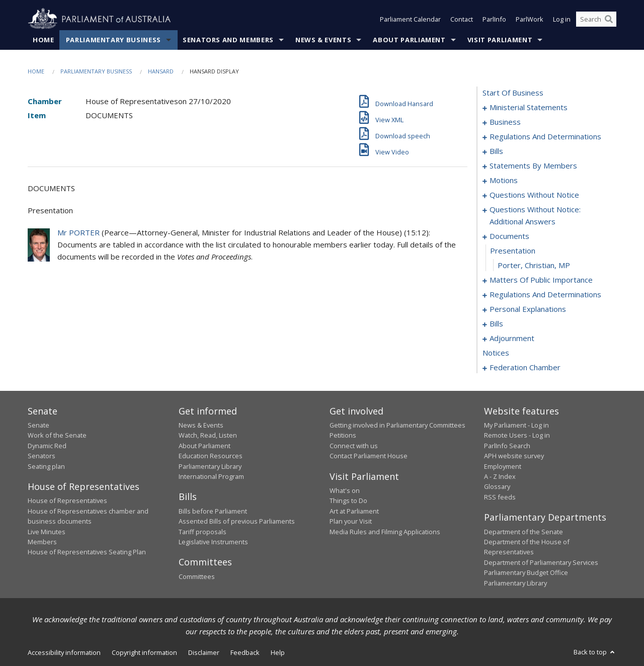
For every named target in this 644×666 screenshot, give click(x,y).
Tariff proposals (203, 532)
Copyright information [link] (144, 652)
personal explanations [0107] (528, 309)
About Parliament (409, 40)
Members (42, 542)
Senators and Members (228, 40)
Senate (38, 425)
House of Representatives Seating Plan (87, 552)
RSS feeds (500, 497)
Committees (197, 576)
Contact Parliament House (369, 456)
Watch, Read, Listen (208, 435)
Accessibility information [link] (64, 652)
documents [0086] (509, 236)
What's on (345, 490)
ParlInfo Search (507, 446)
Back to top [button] (595, 652)
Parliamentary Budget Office (526, 572)
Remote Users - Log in (517, 435)
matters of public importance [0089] (541, 280)
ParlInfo (494, 19)
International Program (211, 476)
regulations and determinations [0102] (545, 294)
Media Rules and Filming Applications (385, 532)
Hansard (161, 71)
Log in (562, 19)
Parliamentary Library (210, 466)
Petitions (343, 435)
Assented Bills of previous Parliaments (237, 521)
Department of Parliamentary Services (541, 562)
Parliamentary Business (113, 40)
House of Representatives (67, 501)
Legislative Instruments (213, 542)
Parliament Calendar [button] (410, 19)
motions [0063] (504, 180)
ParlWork (530, 19)
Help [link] (278, 652)
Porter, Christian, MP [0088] (534, 265)
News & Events (323, 40)
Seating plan (46, 466)
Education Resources (211, 456)
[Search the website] (596, 19)
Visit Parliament (500, 40)
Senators (42, 456)
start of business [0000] (513, 93)
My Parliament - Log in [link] (516, 425)
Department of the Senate (524, 532)
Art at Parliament (354, 511)
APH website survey (514, 456)
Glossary (497, 486)
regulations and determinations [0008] (545, 136)
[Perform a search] (609, 19)
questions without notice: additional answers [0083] (535, 215)
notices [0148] (496, 353)
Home (44, 40)
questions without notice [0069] (534, 195)
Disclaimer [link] (204, 652)
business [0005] (505, 122)
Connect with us (354, 446)
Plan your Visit (351, 521)
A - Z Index (500, 476)
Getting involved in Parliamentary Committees (397, 425)
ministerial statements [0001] (529, 107)
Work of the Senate (57, 435)
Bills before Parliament (213, 511)
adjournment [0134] (512, 338)
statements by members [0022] (533, 165)
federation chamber (525, 367)
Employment (503, 466)
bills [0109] (496, 323)
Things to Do (348, 501)
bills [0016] (496, 151)
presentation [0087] (513, 251)
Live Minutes (47, 532)
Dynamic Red (47, 446)
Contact (462, 19)
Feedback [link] (245, 652)
